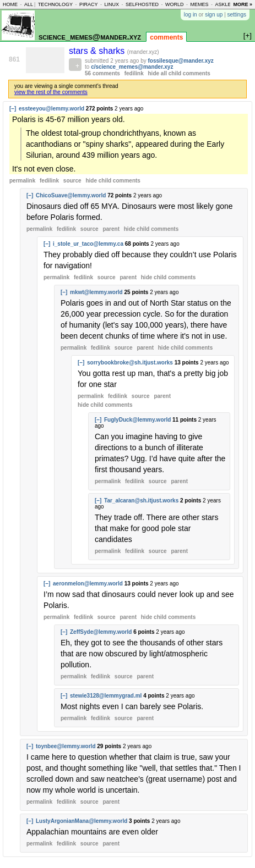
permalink (22, 181)
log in (191, 15)
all (29, 4)
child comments (113, 181)
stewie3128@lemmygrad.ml (106, 696)
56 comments (102, 73)
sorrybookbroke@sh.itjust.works (130, 363)
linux (112, 4)
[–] (13, 109)
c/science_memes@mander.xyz (132, 67)
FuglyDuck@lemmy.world (137, 420)
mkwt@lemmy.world (96, 292)
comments (166, 37)
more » (243, 4)
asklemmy (229, 4)
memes (199, 4)
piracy (89, 4)
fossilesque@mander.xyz (181, 61)
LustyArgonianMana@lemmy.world (82, 821)
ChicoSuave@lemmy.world (71, 195)
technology (55, 4)
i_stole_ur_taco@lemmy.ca (88, 244)
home (10, 4)
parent (111, 229)
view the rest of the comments (51, 92)
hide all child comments (179, 73)
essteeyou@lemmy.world (51, 109)
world (175, 4)
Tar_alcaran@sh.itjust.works (141, 501)
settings (237, 15)
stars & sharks (98, 51)
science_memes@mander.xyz (90, 37)
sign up (214, 15)
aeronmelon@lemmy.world (88, 584)
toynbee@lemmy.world (66, 746)
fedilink (134, 73)
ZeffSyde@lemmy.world (101, 632)
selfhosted (142, 4)
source (72, 181)
